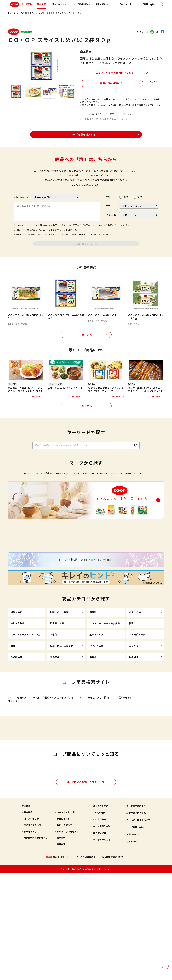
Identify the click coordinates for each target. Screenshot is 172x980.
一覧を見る (86, 334)
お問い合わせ (133, 942)
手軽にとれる (63, 926)
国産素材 (61, 945)
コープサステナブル (66, 920)
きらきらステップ (32, 933)
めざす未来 (100, 927)
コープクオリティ (32, 926)
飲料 (13, 702)
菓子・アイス (96, 691)
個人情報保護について (113, 965)
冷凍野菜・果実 (137, 691)
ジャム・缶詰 (96, 702)
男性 (126, 196)
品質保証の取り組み (136, 921)
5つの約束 (100, 921)
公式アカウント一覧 (86, 889)
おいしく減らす (64, 933)
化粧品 (93, 713)
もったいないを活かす (68, 939)
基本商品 (28, 920)
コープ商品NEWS (81, 4)
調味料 (93, 669)
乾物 (131, 680)
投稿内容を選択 (21, 197)
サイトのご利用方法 (83, 965)
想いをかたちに (59, 4)
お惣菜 (53, 691)
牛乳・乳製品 (18, 680)
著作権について (87, 234)
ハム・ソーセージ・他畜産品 (105, 680)
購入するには (102, 4)
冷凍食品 (55, 713)
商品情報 (41, 4)
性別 (108, 196)
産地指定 (61, 952)
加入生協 (111, 215)
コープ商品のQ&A (146, 4)
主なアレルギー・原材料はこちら (105, 72)
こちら (75, 184)
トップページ (13, 13)
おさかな (33, 13)
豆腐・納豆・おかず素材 (63, 702)
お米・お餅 (135, 669)
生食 (47, 13)
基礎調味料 (16, 713)
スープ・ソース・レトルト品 (26, 691)
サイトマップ (133, 949)
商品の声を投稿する (97, 83)
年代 (108, 205)
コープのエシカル (123, 4)
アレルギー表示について (138, 928)
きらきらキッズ (31, 939)
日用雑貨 (134, 713)
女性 (140, 196)
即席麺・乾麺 (57, 680)
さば (41, 13)
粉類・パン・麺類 (59, 669)
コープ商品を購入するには (86, 134)
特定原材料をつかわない (36, 945)
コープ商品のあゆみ (136, 913)
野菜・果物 (16, 669)
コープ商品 (20, 4)
